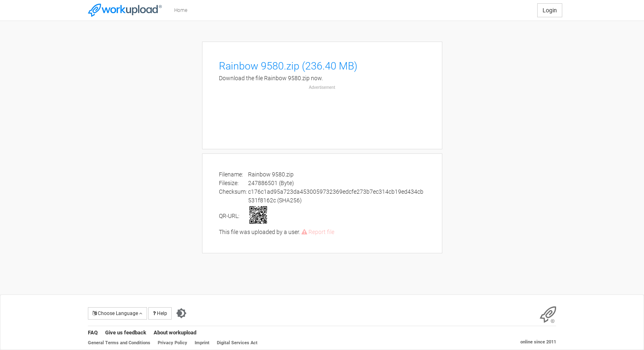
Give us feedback (126, 333)
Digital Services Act (237, 343)
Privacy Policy (172, 343)
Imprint (202, 343)
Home (181, 10)
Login (550, 10)
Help (160, 313)
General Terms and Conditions (119, 343)
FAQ (93, 333)
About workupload (175, 333)
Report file (318, 232)
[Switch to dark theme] (181, 313)
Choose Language (117, 313)
